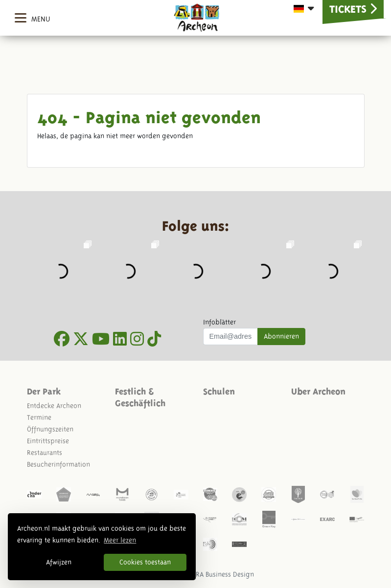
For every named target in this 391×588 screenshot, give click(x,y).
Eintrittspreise (48, 441)
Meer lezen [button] (120, 540)
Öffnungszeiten (50, 429)
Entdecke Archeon (54, 406)
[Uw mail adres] (231, 337)
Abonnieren (281, 336)
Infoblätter (219, 322)
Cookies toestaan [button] (145, 562)
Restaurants (45, 453)
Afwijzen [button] (59, 562)
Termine (39, 417)
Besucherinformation (58, 464)
